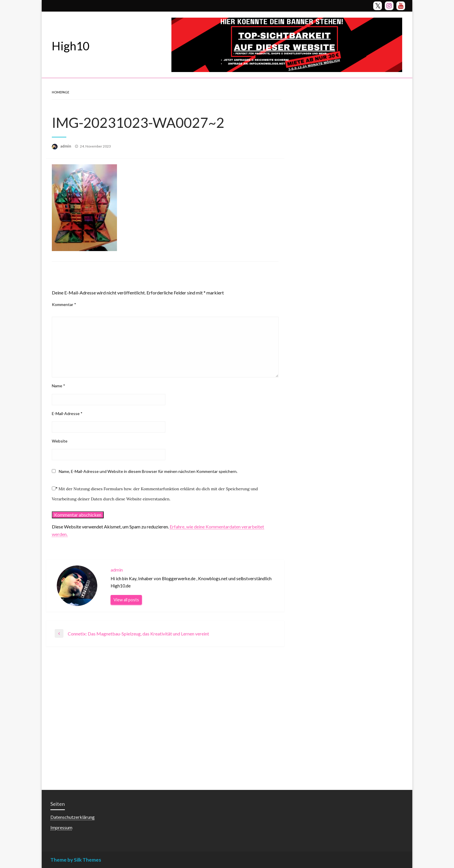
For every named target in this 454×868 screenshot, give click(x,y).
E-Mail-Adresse (67, 413)
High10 (71, 46)
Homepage (61, 92)
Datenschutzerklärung (73, 817)
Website (60, 441)
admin (66, 146)
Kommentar (64, 304)
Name (58, 386)
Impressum (61, 827)
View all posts (126, 600)
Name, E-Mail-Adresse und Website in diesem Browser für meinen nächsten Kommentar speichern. (148, 471)
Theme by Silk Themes (76, 860)
